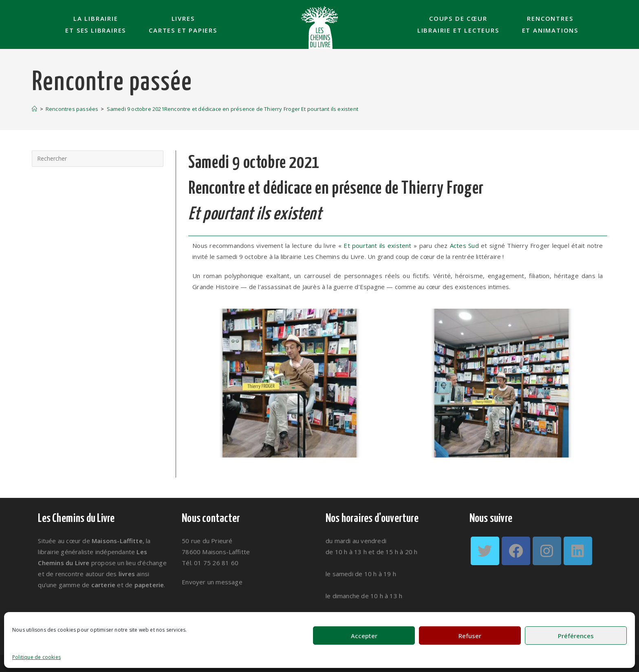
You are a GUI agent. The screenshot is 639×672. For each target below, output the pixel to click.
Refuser (470, 636)
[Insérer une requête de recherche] (98, 159)
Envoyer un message (212, 582)
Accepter (364, 636)
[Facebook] (516, 551)
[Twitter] (485, 551)
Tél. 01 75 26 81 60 (210, 563)
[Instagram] (547, 551)
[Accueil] (34, 109)
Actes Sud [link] (464, 245)
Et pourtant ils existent (377, 245)
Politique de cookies (36, 657)
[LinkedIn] (578, 551)
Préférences (576, 636)
